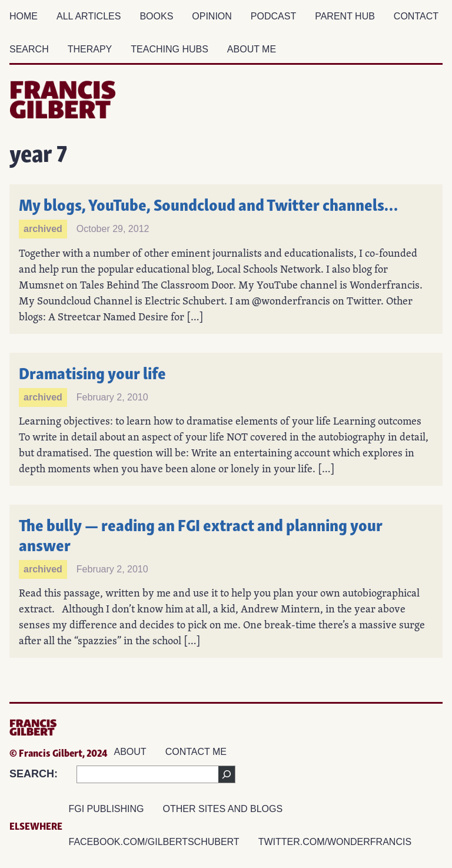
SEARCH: (34, 774)
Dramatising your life (92, 372)
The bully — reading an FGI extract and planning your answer (202, 534)
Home (24, 16)
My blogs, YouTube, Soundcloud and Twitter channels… (208, 203)
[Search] (227, 774)
